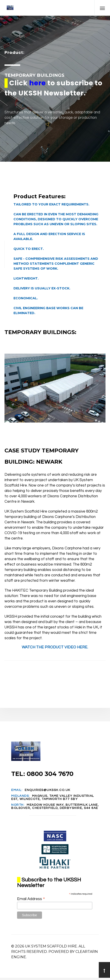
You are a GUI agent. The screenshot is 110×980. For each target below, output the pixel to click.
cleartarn (87, 952)
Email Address (31, 899)
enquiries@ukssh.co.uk (48, 790)
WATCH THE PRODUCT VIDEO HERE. (55, 647)
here (37, 83)
